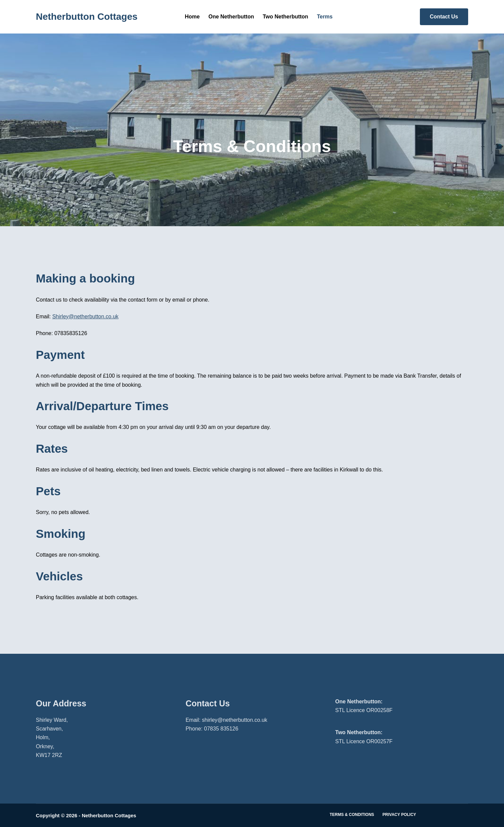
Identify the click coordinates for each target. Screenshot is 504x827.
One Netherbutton (231, 17)
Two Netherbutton (286, 17)
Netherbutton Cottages (87, 17)
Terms (325, 17)
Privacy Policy (399, 815)
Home (192, 17)
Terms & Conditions (352, 815)
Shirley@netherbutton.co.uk (85, 316)
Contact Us (444, 17)
